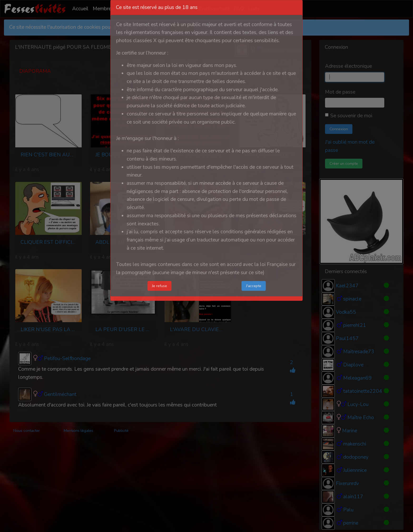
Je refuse (159, 286)
